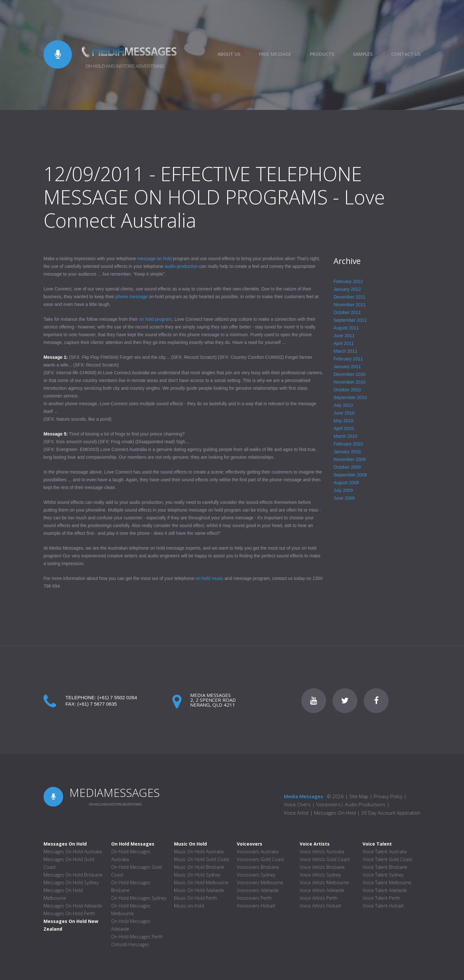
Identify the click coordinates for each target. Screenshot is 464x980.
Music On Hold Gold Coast (202, 859)
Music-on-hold (189, 906)
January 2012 (347, 289)
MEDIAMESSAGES (115, 793)
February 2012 (348, 281)
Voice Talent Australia (385, 852)
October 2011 (347, 312)
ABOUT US (229, 54)
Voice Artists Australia (322, 852)
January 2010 (347, 452)
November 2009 (350, 459)
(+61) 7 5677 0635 (97, 704)
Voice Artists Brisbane (322, 867)
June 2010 (344, 413)
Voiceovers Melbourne (260, 882)
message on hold (155, 259)
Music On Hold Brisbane (199, 867)
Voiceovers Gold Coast (261, 859)
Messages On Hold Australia (73, 852)
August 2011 (346, 328)
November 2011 (350, 305)
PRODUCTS (322, 54)
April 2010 (344, 428)
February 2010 (348, 444)
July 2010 (343, 405)
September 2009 (350, 475)
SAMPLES (363, 54)
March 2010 (345, 436)
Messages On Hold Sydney (71, 882)
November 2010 (350, 382)
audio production (181, 266)
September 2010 (350, 397)
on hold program (155, 319)
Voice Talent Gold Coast (387, 859)
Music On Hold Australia (199, 852)
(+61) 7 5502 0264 (117, 697)
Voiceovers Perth (254, 898)
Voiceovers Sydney (256, 875)
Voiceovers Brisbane (258, 867)
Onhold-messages (130, 944)
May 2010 (343, 421)
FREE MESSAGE (275, 54)
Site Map (359, 796)
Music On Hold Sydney (197, 875)
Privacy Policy (388, 796)
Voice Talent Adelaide (385, 890)
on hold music (209, 578)
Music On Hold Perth (195, 898)
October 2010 (347, 390)
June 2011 (344, 336)
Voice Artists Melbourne (324, 882)
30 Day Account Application (391, 813)
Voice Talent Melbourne (387, 882)
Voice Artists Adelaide (322, 890)
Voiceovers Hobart (256, 906)
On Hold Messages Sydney (139, 898)
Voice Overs (298, 804)
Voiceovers (328, 804)
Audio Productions (365, 804)
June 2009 (344, 498)
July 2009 (343, 490)
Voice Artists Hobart (320, 906)
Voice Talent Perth (381, 898)
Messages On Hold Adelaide (73, 906)
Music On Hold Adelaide (199, 890)
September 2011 (350, 320)
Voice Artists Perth (319, 898)
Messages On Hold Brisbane (73, 875)
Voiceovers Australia (258, 852)
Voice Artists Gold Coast (325, 859)
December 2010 (350, 374)
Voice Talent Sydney (383, 875)
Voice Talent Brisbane (385, 867)
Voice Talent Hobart (383, 906)
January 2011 (347, 367)
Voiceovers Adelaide (258, 890)
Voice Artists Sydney (320, 875)
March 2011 (345, 351)
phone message (131, 297)
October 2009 (347, 467)
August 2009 (346, 483)
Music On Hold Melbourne (201, 882)
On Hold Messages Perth (137, 937)
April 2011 (344, 343)
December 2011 (350, 297)
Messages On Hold (335, 813)
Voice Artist (296, 813)
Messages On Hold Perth (69, 913)
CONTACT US (406, 54)
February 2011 (348, 359)
